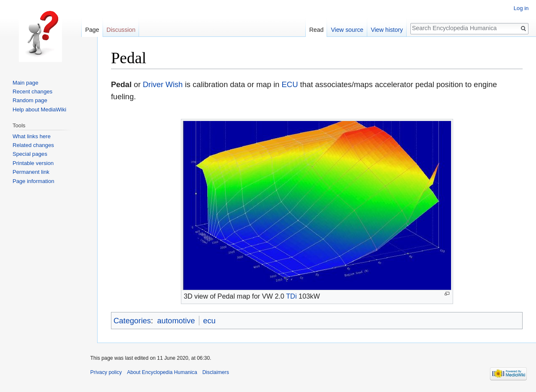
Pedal (121, 84)
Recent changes (32, 92)
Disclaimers (216, 372)
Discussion (121, 30)
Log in (521, 8)
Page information (33, 181)
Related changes (33, 145)
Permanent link (31, 172)
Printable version (33, 163)
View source (347, 30)
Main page (26, 83)
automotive (176, 321)
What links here (32, 136)
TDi (291, 296)
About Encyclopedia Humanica (162, 372)
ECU (290, 84)
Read (316, 30)
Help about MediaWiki (39, 110)
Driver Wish (163, 84)
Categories (132, 321)
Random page (30, 100)
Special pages (30, 154)
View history (387, 30)
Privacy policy (106, 372)
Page (92, 30)
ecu (209, 321)
